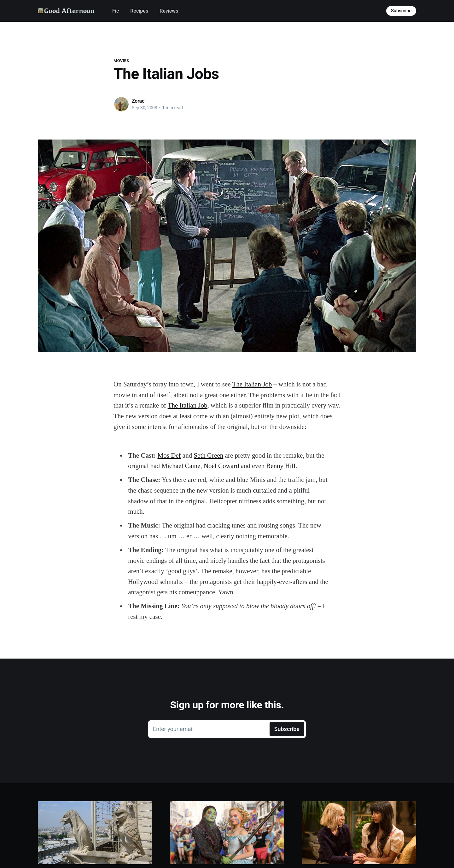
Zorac (138, 101)
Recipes (139, 11)
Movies (121, 61)
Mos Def (169, 455)
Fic (116, 11)
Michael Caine (181, 466)
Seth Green (208, 455)
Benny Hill (281, 466)
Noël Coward (221, 466)
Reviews (169, 11)
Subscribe (401, 11)
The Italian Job (252, 384)
